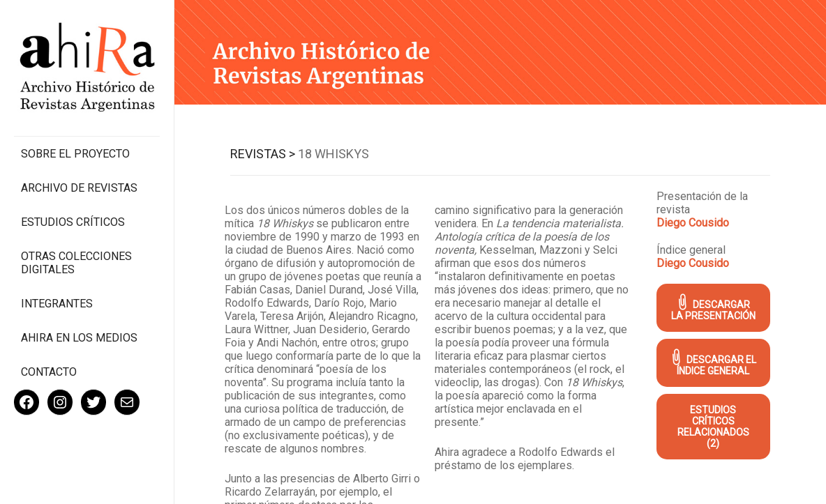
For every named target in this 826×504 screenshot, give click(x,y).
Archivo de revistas (79, 188)
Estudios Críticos (73, 222)
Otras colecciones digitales (76, 263)
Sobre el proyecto (75, 154)
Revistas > (263, 154)
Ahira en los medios (79, 338)
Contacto (49, 372)
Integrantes (57, 304)
